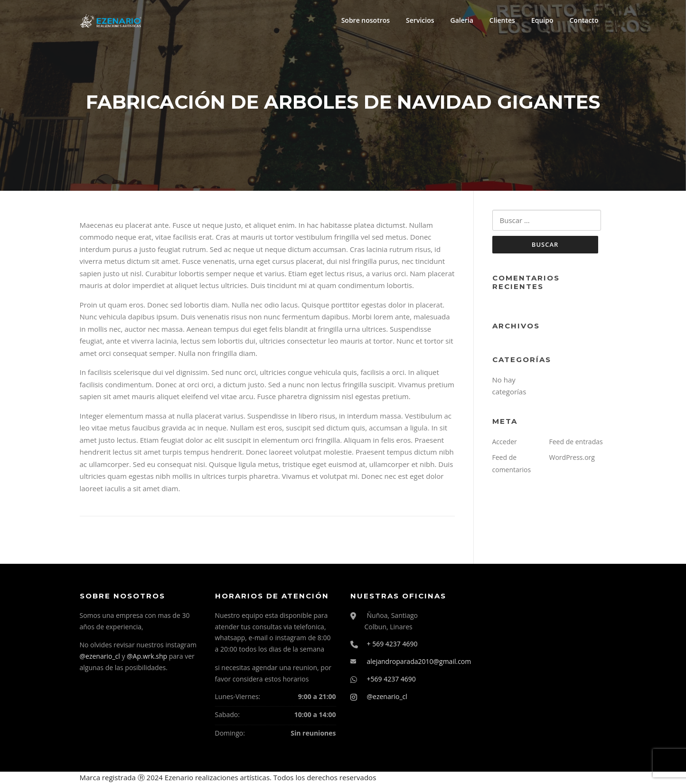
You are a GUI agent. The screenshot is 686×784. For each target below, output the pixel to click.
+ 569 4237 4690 (392, 644)
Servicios (420, 20)
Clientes (502, 20)
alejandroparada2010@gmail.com (419, 661)
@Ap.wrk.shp (147, 656)
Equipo (542, 20)
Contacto (584, 20)
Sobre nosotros (366, 20)
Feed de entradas (576, 442)
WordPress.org (572, 457)
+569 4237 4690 (391, 679)
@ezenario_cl (100, 656)
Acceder (505, 442)
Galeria (462, 20)
